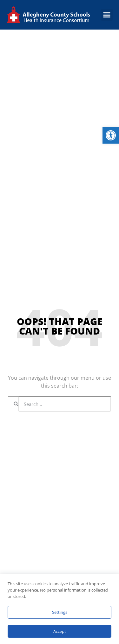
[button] (107, 15)
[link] (111, 135)
